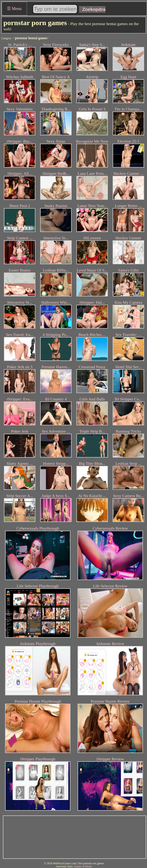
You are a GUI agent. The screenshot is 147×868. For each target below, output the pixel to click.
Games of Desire (83, 866)
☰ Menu (14, 9)
